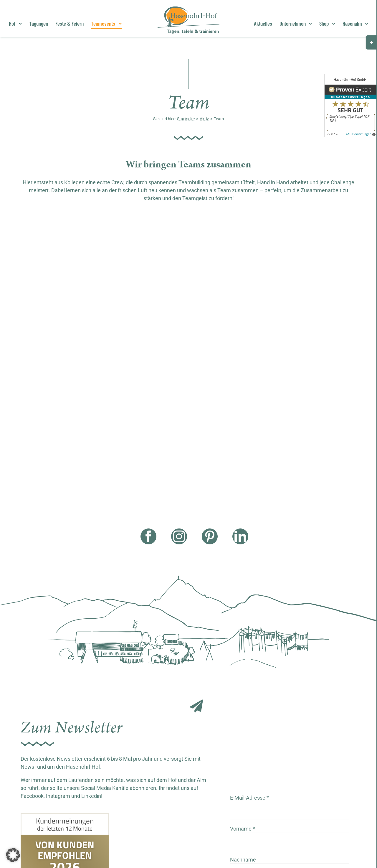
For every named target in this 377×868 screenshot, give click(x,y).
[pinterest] (210, 651)
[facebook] (148, 651)
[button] (13, 855)
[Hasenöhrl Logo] (188, 9)
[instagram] (179, 651)
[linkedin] (240, 651)
